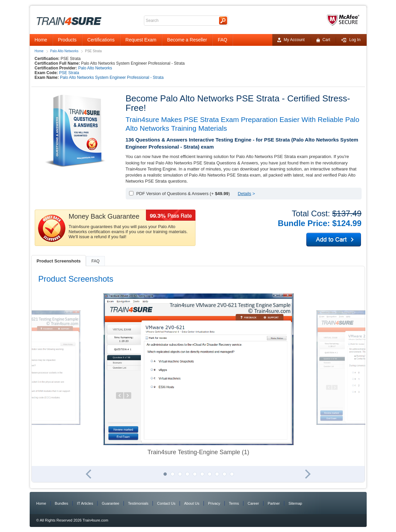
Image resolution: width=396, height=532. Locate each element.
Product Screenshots (59, 261)
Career (253, 503)
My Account (291, 40)
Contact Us (166, 503)
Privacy (214, 503)
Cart (323, 40)
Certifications (101, 40)
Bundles (62, 503)
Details (245, 194)
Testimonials (138, 503)
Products (67, 40)
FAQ (222, 40)
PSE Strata (69, 73)
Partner (274, 503)
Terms (234, 503)
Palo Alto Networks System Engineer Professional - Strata (112, 77)
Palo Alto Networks (64, 51)
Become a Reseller (187, 40)
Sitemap (295, 503)
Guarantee (111, 503)
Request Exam (141, 40)
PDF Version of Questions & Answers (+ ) (183, 194)
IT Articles (85, 503)
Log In (351, 40)
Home (41, 40)
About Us (192, 503)
